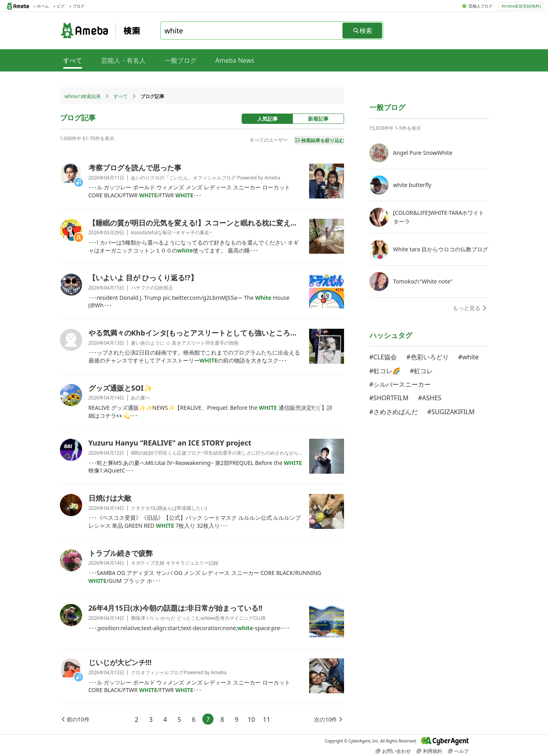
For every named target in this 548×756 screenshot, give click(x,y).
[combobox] (252, 31)
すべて (121, 96)
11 (267, 719)
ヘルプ (458, 751)
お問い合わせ (393, 751)
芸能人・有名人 (123, 60)
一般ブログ (181, 60)
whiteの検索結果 (83, 96)
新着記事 (318, 119)
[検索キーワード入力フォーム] (252, 31)
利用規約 (429, 751)
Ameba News (235, 60)
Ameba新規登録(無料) (521, 6)
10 (251, 719)
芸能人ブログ (481, 6)
